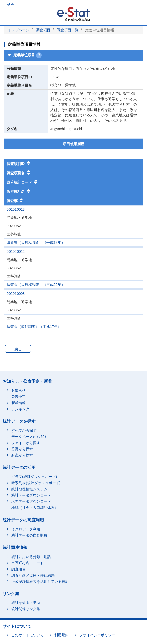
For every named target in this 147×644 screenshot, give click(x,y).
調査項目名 (18, 172)
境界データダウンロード (31, 501)
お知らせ (19, 390)
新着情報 (19, 403)
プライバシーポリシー (97, 635)
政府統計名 (18, 191)
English (9, 4)
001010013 (16, 209)
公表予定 (19, 397)
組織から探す (22, 455)
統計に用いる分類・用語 (31, 557)
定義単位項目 (21, 55)
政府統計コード (22, 182)
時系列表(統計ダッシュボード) (36, 483)
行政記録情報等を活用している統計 (40, 582)
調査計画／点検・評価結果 (33, 575)
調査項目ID (18, 163)
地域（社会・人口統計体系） (35, 508)
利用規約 (62, 635)
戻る (18, 349)
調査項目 (43, 30)
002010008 (16, 294)
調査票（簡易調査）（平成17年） (34, 327)
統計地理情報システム (29, 489)
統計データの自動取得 (29, 535)
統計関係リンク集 (26, 609)
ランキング (20, 409)
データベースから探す (29, 437)
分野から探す (22, 449)
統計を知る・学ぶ (26, 603)
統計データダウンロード (31, 495)
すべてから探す (24, 430)
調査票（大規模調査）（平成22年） (36, 285)
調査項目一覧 (68, 30)
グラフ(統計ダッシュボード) (34, 477)
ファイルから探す (26, 443)
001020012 (16, 252)
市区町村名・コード (28, 563)
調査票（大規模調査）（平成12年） (36, 242)
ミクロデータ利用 (26, 529)
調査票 (15, 200)
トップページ (19, 30)
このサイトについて (28, 635)
